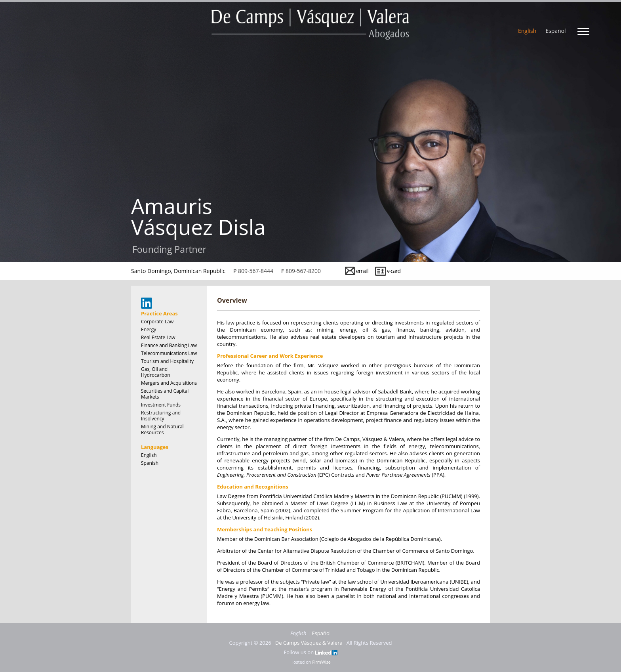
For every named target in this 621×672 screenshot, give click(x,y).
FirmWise (321, 662)
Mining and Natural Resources (162, 430)
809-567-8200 (303, 271)
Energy (149, 329)
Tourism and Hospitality (167, 361)
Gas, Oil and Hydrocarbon (156, 372)
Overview (232, 300)
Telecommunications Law (169, 353)
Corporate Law (157, 322)
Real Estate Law (158, 337)
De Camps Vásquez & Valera (309, 643)
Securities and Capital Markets (165, 394)
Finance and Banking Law (169, 345)
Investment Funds (161, 405)
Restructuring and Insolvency (161, 416)
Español (555, 31)
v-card (394, 271)
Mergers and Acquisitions (169, 383)
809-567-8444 (256, 271)
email (362, 271)
